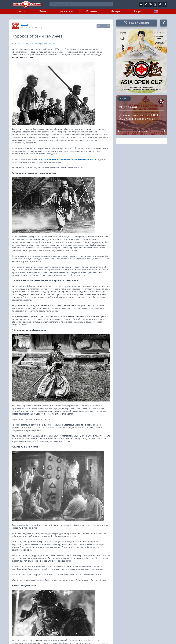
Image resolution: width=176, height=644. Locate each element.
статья (19, 44)
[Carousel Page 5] (146, 131)
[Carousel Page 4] (144, 131)
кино (31, 44)
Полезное (92, 11)
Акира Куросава (40, 44)
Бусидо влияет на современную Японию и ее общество (69, 159)
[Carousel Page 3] (142, 131)
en (157, 11)
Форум (137, 11)
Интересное (66, 11)
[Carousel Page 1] (138, 131)
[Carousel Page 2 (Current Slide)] (140, 131)
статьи (26, 44)
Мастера (115, 11)
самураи (51, 44)
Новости (20, 11)
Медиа (42, 11)
